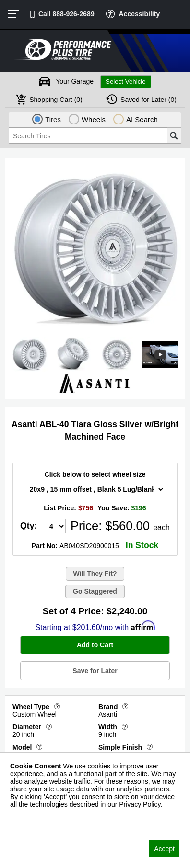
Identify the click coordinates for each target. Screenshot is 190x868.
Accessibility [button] (140, 14)
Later (148, 100)
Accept (164, 849)
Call (66, 14)
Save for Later (95, 671)
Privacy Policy (31, 817)
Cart (56, 100)
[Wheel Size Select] (95, 489)
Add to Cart (95, 645)
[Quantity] (54, 526)
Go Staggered (95, 591)
